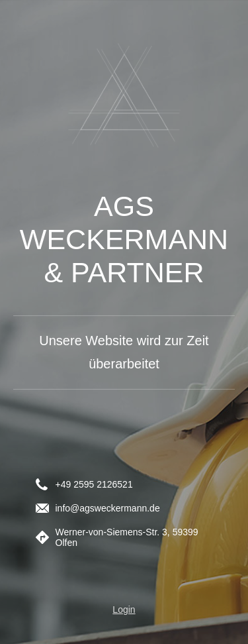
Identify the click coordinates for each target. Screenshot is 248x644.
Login (124, 610)
